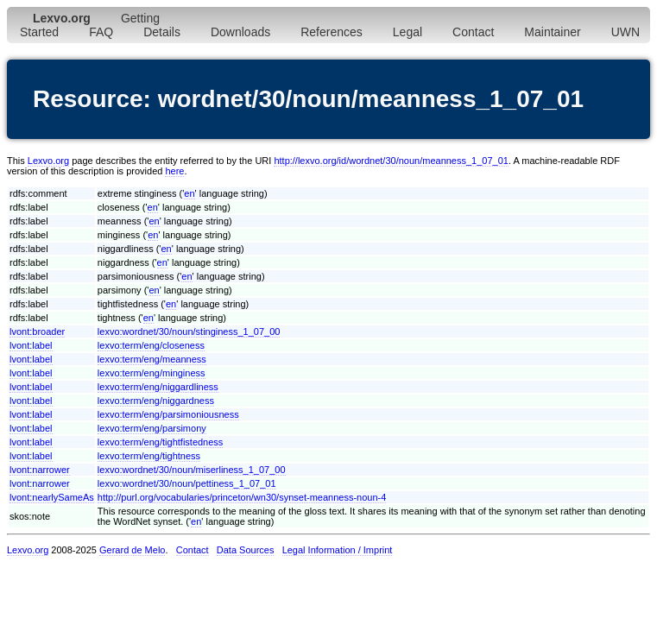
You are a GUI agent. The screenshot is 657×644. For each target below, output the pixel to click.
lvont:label (31, 345)
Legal (407, 32)
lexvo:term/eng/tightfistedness (161, 442)
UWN (625, 32)
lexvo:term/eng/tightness (149, 456)
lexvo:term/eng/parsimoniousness (168, 414)
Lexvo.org (48, 161)
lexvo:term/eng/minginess (152, 373)
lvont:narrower (40, 470)
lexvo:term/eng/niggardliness (158, 387)
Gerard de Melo (132, 550)
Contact (473, 32)
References (332, 32)
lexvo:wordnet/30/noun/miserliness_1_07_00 (192, 470)
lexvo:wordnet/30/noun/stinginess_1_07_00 (189, 331)
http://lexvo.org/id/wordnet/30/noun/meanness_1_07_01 (391, 161)
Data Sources (246, 550)
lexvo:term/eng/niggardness (156, 401)
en (189, 193)
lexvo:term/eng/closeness (151, 345)
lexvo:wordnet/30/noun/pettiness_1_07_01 (187, 483)
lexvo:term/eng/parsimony (152, 428)
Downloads (240, 32)
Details (162, 32)
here (174, 171)
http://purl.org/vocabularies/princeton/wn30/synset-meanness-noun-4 (242, 497)
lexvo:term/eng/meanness (152, 359)
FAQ (101, 32)
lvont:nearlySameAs (52, 497)
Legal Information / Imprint (338, 550)
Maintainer (552, 32)
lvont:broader (37, 331)
